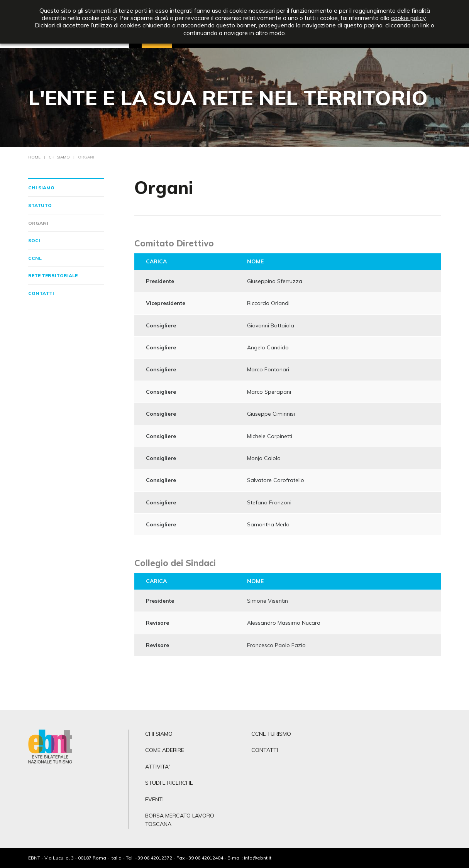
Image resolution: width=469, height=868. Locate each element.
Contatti (41, 293)
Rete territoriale (53, 276)
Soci (34, 240)
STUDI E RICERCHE (169, 783)
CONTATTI (265, 750)
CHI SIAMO (159, 734)
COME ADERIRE (165, 750)
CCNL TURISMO (271, 734)
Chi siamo (41, 188)
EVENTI (154, 799)
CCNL (35, 258)
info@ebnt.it (258, 858)
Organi (38, 223)
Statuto (40, 205)
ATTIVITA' (157, 767)
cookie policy (409, 18)
